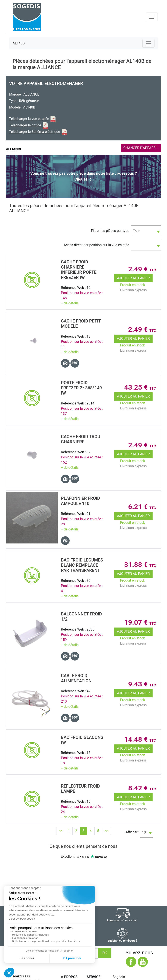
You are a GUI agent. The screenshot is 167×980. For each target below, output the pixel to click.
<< (61, 831)
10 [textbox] (144, 832)
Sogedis (119, 977)
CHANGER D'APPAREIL (141, 148)
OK (105, 953)
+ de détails (70, 303)
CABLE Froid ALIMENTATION (76, 678)
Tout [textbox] (136, 231)
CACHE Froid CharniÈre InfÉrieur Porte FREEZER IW (79, 270)
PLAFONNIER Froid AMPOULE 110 (80, 501)
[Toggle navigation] (152, 17)
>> (106, 831)
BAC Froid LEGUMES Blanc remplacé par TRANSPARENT (82, 565)
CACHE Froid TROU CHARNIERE (81, 439)
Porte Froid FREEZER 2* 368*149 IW (81, 388)
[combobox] (146, 231)
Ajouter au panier (133, 278)
